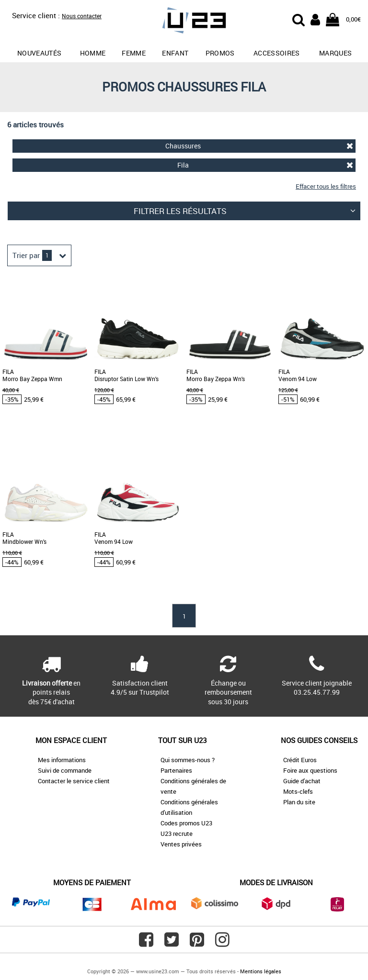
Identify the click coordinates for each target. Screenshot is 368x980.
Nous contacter (82, 16)
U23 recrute (177, 834)
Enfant (175, 53)
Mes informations (62, 760)
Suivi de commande (65, 770)
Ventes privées (181, 844)
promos (220, 53)
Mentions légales (261, 971)
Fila (265, 165)
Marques (335, 53)
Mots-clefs (298, 791)
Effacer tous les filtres (326, 186)
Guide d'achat (302, 781)
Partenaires (176, 770)
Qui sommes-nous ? (188, 760)
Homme (93, 53)
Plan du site (299, 802)
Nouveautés (40, 53)
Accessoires (277, 53)
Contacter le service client (74, 781)
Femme (134, 53)
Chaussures (259, 146)
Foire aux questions (310, 770)
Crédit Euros (300, 760)
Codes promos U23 (186, 823)
